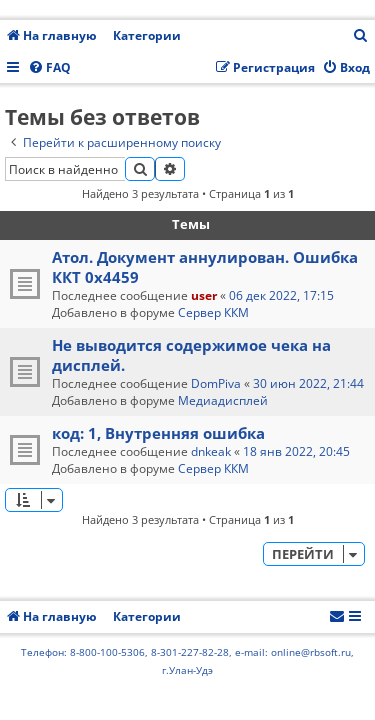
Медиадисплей (223, 400)
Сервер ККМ (213, 312)
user (204, 295)
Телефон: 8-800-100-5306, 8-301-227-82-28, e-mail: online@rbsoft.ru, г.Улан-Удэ (187, 661)
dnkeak (211, 451)
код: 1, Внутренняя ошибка (158, 433)
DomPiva (216, 383)
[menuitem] (361, 36)
